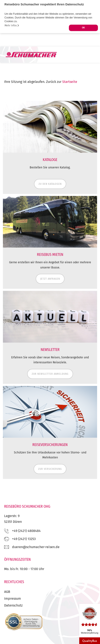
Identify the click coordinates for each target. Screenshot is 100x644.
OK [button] (83, 28)
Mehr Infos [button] (12, 25)
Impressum (13, 599)
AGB (7, 592)
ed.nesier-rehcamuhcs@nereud (36, 547)
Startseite (70, 82)
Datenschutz (13, 605)
